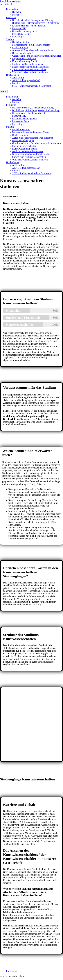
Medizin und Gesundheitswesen (28, 64)
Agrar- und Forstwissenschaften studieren (33, 50)
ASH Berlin (18, 78)
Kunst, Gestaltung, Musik (25, 61)
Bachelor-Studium (21, 42)
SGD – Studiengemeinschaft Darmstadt (32, 86)
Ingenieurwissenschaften (24, 58)
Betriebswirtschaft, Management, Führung (33, 20)
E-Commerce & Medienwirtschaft (29, 26)
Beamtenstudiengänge (23, 53)
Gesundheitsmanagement (24, 31)
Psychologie (18, 37)
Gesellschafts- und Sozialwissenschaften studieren (37, 56)
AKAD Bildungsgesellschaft (26, 80)
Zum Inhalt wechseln (10, 1)
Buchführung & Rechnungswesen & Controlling (36, 23)
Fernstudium (12, 9)
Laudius (16, 83)
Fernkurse (11, 17)
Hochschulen (13, 75)
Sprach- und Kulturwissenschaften (29, 69)
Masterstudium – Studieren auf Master (31, 45)
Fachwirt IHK (19, 28)
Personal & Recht (21, 34)
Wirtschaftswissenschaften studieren (30, 72)
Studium (10, 39)
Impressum (12, 971)
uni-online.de (6, 4)
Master (16, 15)
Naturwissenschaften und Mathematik (31, 67)
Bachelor (17, 12)
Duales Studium (20, 48)
